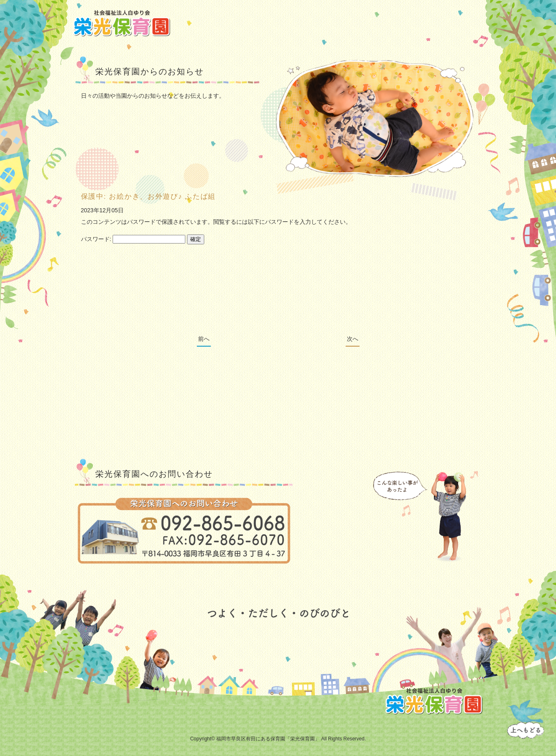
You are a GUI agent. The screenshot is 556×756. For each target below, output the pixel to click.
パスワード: (133, 239)
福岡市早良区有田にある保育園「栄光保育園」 (268, 739)
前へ (204, 339)
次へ (353, 339)
